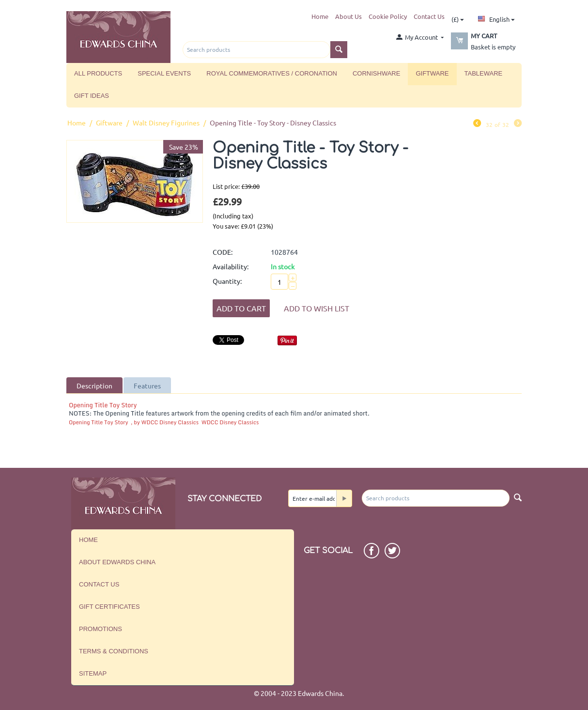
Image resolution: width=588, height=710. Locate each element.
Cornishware (376, 73)
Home (320, 16)
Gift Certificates (109, 607)
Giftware (432, 73)
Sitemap (93, 673)
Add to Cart (241, 308)
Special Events (164, 73)
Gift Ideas (92, 96)
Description (94, 386)
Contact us (99, 584)
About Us (348, 16)
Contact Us (429, 16)
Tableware (484, 73)
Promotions (101, 629)
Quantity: (227, 281)
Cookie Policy (388, 16)
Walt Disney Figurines (166, 123)
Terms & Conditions (114, 651)
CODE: (223, 252)
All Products (98, 73)
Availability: (231, 266)
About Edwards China (117, 562)
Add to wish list (317, 308)
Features (147, 386)
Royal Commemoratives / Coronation (272, 73)
